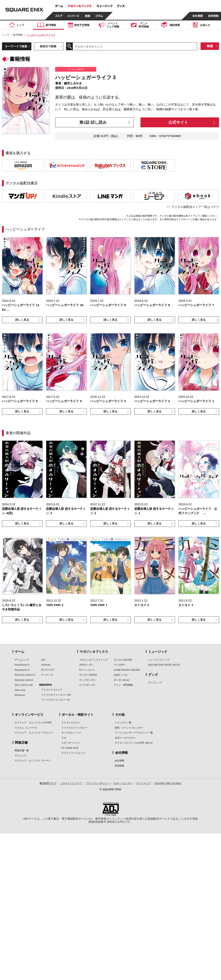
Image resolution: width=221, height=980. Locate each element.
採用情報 (119, 766)
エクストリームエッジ (73, 753)
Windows (20, 695)
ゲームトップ (22, 660)
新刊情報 (18, 35)
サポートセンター (123, 783)
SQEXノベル (121, 675)
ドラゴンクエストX (51, 690)
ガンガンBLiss (122, 680)
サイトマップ (143, 783)
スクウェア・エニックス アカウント (34, 733)
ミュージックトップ (159, 660)
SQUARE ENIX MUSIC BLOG (164, 665)
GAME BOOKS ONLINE (127, 670)
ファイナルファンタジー (74, 728)
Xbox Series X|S (24, 685)
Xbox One (20, 690)
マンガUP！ (120, 665)
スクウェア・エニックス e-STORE (33, 723)
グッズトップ (155, 683)
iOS (43, 660)
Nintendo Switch (24, 680)
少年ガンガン (86, 665)
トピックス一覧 (123, 723)
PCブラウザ (48, 670)
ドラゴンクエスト (71, 723)
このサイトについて (71, 783)
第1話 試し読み (93, 122)
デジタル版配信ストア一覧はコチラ (195, 207)
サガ (64, 738)
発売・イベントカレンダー (129, 728)
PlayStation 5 (22, 665)
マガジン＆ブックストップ (93, 660)
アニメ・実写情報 (123, 685)
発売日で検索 (48, 46)
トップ (6, 35)
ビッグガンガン (87, 685)
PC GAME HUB (70, 748)
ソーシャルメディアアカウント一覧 (134, 733)
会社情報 (119, 761)
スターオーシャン (71, 743)
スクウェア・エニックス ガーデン (33, 761)
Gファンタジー (87, 670)
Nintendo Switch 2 (25, 675)
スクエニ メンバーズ (25, 728)
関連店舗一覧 (22, 751)
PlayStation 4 (22, 670)
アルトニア (20, 756)
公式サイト (178, 122)
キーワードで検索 (16, 46)
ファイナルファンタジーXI (55, 700)
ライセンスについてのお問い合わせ (134, 743)
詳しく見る (22, 320)
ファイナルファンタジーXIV (56, 695)
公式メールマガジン (125, 738)
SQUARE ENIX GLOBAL (168, 783)
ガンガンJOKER (88, 675)
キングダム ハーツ (71, 733)
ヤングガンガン (87, 680)
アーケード (47, 675)
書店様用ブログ (48, 783)
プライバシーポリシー (97, 783)
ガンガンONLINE (123, 660)
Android (46, 665)
